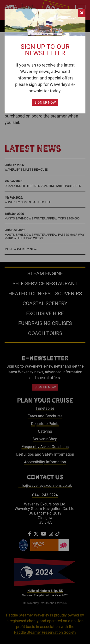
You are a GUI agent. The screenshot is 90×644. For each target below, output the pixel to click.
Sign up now (45, 102)
